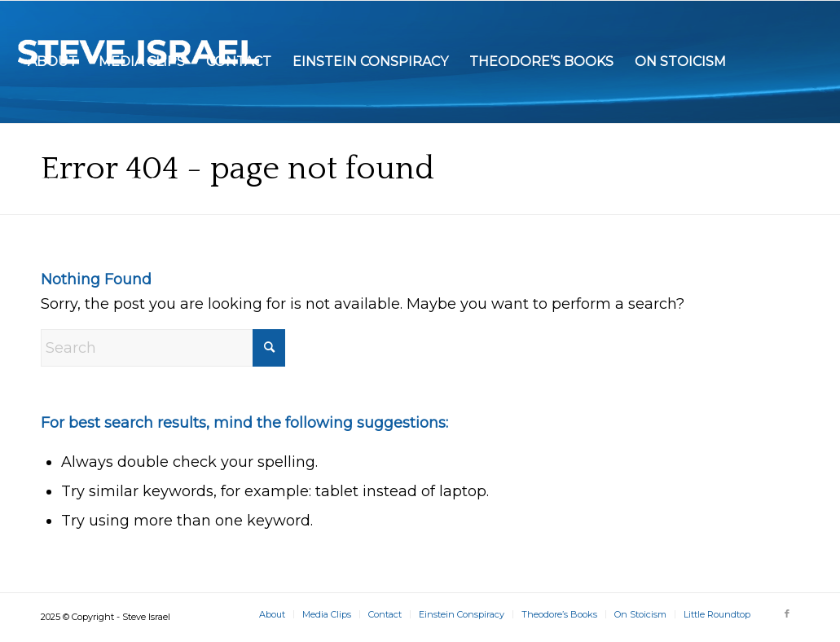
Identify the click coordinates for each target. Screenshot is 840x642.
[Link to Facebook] (787, 613)
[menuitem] (53, 62)
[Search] (163, 348)
